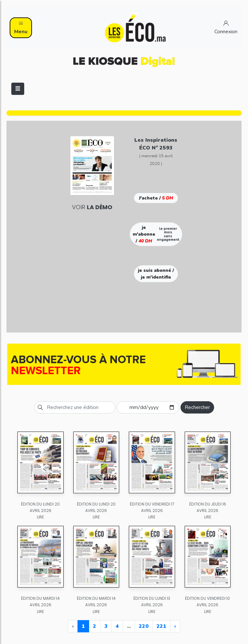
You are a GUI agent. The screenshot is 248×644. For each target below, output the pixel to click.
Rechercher (197, 407)
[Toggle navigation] (18, 89)
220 (144, 626)
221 (161, 626)
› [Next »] (175, 626)
